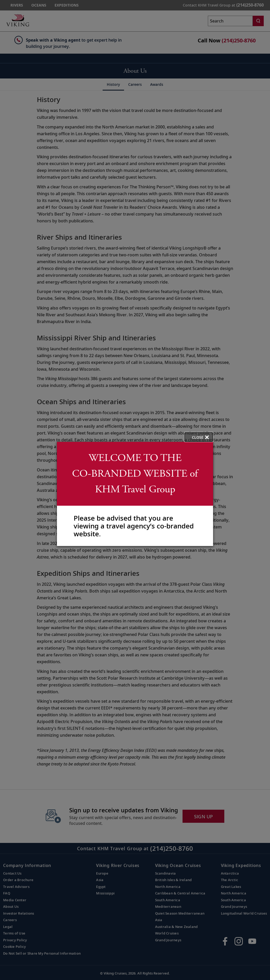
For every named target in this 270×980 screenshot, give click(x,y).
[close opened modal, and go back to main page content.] (199, 437)
